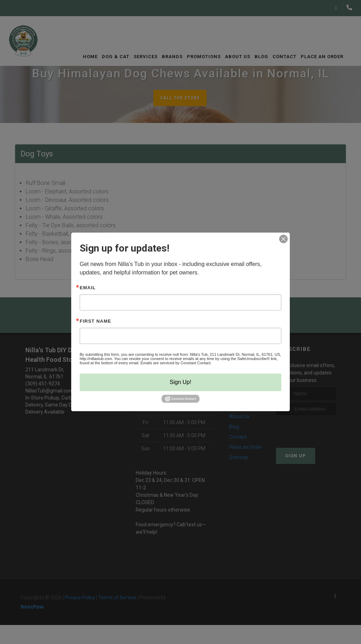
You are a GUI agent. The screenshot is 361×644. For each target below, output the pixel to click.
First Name (95, 321)
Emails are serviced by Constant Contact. (176, 363)
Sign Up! (180, 382)
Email (88, 288)
